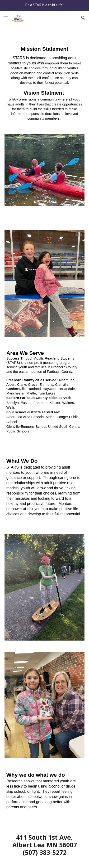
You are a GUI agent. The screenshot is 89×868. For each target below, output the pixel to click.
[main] (45, 83)
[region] (44, 6)
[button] (6, 18)
